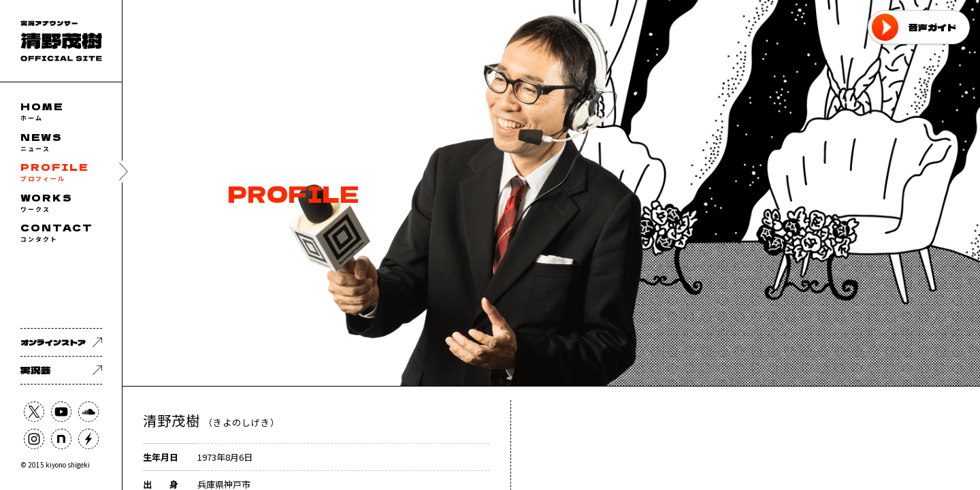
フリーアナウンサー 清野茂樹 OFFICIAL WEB (61, 41)
